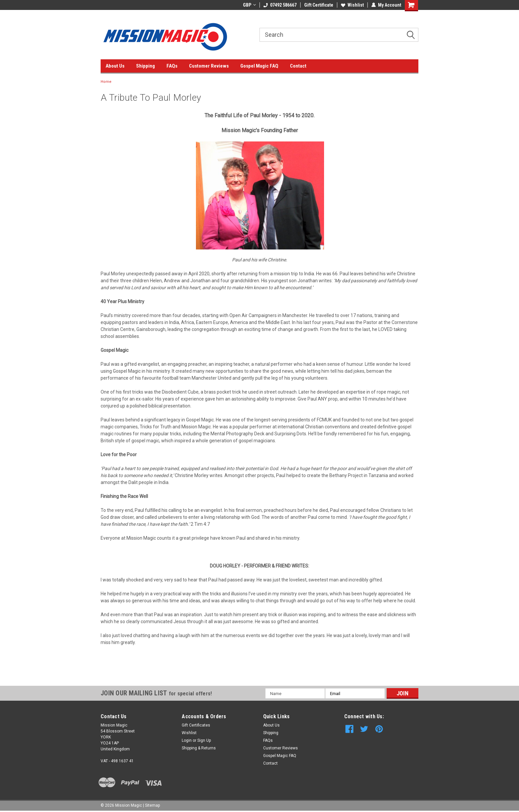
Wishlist (352, 5)
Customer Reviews (209, 66)
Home (106, 82)
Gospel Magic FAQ (259, 66)
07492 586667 (280, 5)
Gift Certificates (196, 725)
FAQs (172, 66)
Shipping (145, 66)
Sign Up (204, 740)
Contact (298, 66)
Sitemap (152, 805)
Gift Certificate (319, 5)
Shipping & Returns (199, 748)
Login (187, 740)
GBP (249, 5)
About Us (115, 66)
